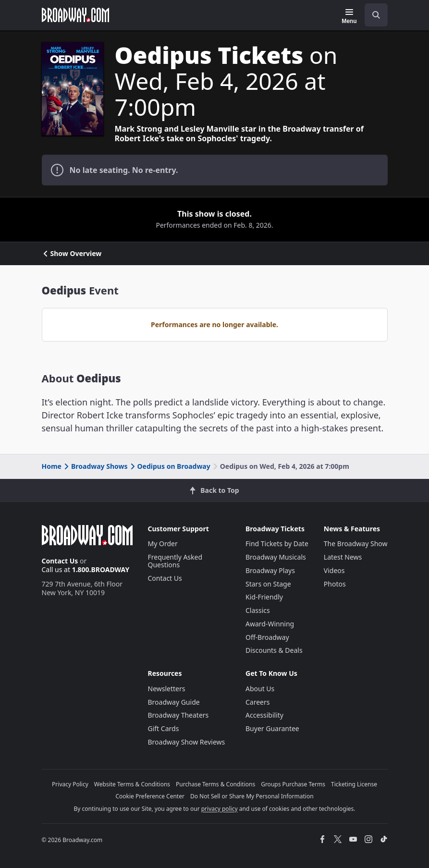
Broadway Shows (95, 466)
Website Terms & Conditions (132, 784)
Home (52, 466)
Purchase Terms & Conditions (215, 784)
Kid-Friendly (264, 597)
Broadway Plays (270, 570)
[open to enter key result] (376, 15)
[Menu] (349, 16)
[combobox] (372, 15)
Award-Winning (270, 624)
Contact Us (60, 561)
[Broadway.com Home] (75, 15)
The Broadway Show (356, 544)
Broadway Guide (174, 702)
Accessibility (264, 715)
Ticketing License (354, 784)
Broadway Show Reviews (187, 742)
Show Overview (72, 254)
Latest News (343, 557)
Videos (334, 570)
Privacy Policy (70, 784)
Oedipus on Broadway (170, 466)
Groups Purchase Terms (293, 784)
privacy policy (220, 809)
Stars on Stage (268, 584)
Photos (335, 584)
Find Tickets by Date (277, 544)
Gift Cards (164, 728)
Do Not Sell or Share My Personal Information (252, 796)
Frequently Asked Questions (175, 561)
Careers (257, 702)
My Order (163, 544)
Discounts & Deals (274, 650)
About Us (260, 689)
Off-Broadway (267, 637)
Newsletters (167, 689)
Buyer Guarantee (272, 728)
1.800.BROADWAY (101, 569)
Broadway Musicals (276, 557)
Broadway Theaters (178, 715)
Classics (258, 610)
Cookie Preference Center (150, 796)
